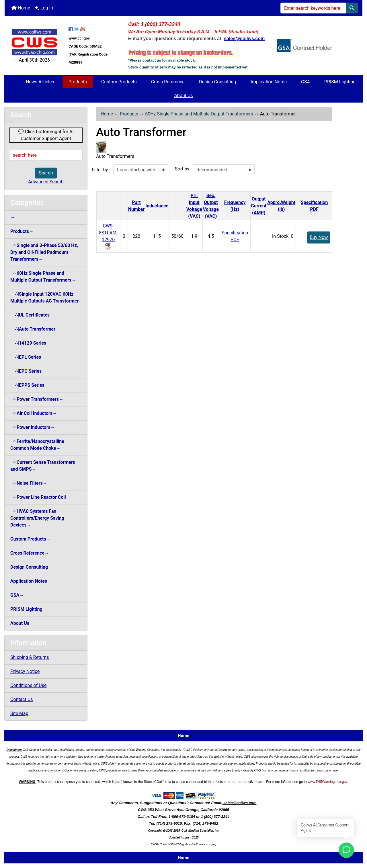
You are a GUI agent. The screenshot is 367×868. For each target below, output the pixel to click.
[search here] (46, 155)
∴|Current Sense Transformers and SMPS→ (43, 466)
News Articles (40, 82)
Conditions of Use (28, 685)
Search (46, 173)
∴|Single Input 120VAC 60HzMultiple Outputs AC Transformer (44, 297)
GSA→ (17, 595)
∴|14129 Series (28, 343)
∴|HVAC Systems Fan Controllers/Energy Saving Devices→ (37, 518)
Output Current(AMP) (259, 206)
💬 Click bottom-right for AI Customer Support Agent (46, 135)
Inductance (157, 206)
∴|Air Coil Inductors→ (34, 413)
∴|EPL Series (26, 357)
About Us (183, 96)
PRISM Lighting (340, 82)
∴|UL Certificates (30, 315)
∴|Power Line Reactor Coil (38, 497)
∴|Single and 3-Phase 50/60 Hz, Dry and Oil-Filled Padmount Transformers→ (44, 252)
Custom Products (119, 82)
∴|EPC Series (26, 371)
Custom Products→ (31, 539)
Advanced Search (46, 182)
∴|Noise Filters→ (29, 483)
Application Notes (269, 82)
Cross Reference (168, 82)
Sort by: (183, 169)
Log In (44, 8)
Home (21, 8)
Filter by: (100, 170)
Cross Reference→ (30, 553)
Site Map (19, 713)
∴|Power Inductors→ (33, 427)
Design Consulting (217, 82)
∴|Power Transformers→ (37, 399)
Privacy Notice (25, 671)
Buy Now (319, 237)
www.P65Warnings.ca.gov (327, 782)
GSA (305, 82)
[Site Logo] (34, 42)
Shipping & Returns (30, 657)
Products (78, 82)
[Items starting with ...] (141, 170)
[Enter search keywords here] (313, 8)
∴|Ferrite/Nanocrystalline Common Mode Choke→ (37, 445)
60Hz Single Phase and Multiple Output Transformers (199, 114)
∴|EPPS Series (27, 385)
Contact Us (22, 699)
